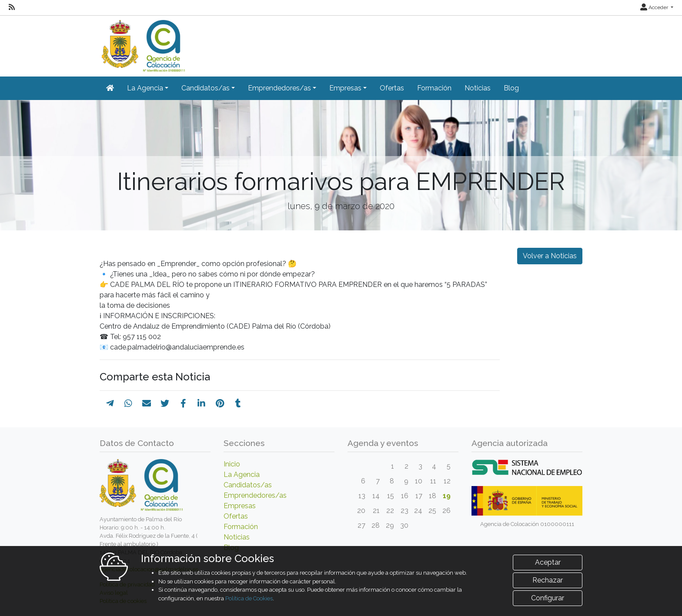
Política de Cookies (249, 598)
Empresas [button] (345, 88)
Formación (434, 88)
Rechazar (548, 580)
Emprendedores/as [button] (279, 88)
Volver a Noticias (550, 256)
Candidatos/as (248, 485)
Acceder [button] (655, 7)
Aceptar (548, 562)
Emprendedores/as (255, 495)
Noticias (478, 88)
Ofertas (392, 88)
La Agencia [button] (145, 88)
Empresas (240, 506)
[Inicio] (142, 43)
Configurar (548, 598)
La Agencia (242, 474)
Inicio (232, 464)
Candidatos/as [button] (206, 88)
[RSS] (12, 7)
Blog (511, 88)
